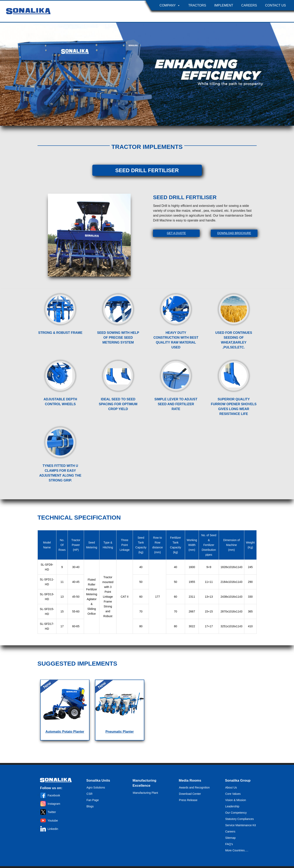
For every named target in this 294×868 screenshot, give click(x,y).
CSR (89, 794)
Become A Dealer (273, 15)
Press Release (188, 800)
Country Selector (236, 15)
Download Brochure (234, 233)
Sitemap (230, 838)
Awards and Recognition (194, 787)
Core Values (233, 794)
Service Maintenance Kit (241, 825)
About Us (231, 787)
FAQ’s (229, 844)
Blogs (90, 806)
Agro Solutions (96, 787)
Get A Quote (176, 233)
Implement (224, 5)
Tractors (197, 5)
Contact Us (275, 5)
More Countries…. (237, 850)
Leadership (232, 806)
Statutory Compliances (240, 819)
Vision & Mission (236, 800)
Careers (249, 5)
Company (170, 5)
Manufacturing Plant (145, 793)
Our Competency (236, 813)
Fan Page (93, 800)
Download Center (190, 794)
